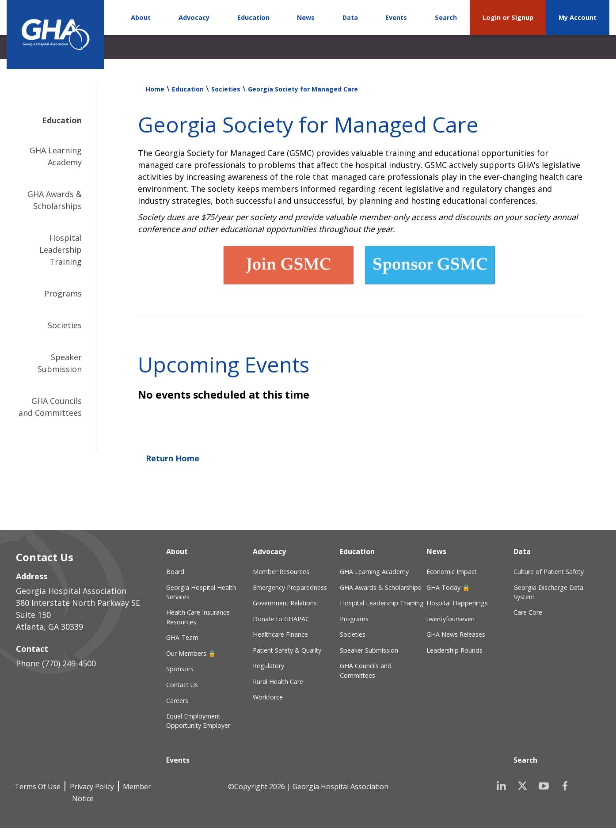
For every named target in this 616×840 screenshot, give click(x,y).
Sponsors (180, 669)
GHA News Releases (456, 634)
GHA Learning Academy (56, 156)
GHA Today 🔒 (448, 587)
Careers (177, 701)
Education (253, 17)
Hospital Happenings (457, 603)
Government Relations (285, 603)
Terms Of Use (38, 787)
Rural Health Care (278, 682)
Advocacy (194, 17)
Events (396, 17)
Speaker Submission (60, 363)
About (141, 17)
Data (350, 17)
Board (175, 572)
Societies (65, 325)
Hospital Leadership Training (61, 250)
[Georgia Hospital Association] (55, 34)
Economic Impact (452, 572)
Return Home (173, 458)
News (306, 17)
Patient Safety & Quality (287, 650)
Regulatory (268, 666)
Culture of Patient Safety (549, 572)
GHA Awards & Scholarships (55, 200)
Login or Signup (508, 17)
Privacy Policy (92, 787)
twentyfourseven (451, 619)
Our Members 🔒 (191, 653)
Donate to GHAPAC (281, 619)
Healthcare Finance (280, 634)
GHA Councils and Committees (50, 407)
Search (446, 17)
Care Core (528, 612)
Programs (63, 293)
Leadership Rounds (454, 650)
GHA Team (182, 637)
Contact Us (182, 685)
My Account (578, 17)
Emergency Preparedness (290, 587)
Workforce (268, 697)
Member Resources (281, 572)
